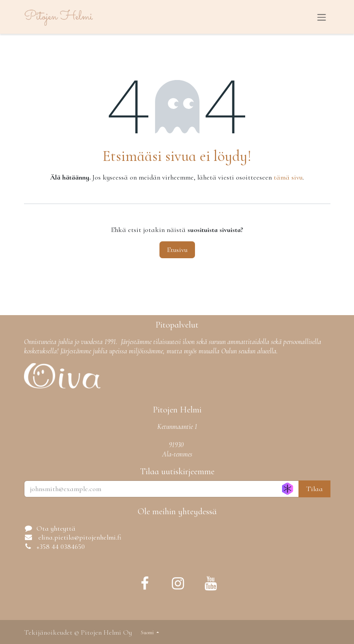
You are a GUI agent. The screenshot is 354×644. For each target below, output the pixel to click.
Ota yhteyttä (56, 528)
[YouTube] (211, 584)
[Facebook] (145, 584)
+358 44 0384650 (61, 547)
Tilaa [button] (314, 489)
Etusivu (177, 250)
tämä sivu (288, 177)
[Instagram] (178, 584)
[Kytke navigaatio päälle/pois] (322, 17)
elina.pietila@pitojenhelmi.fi (79, 537)
